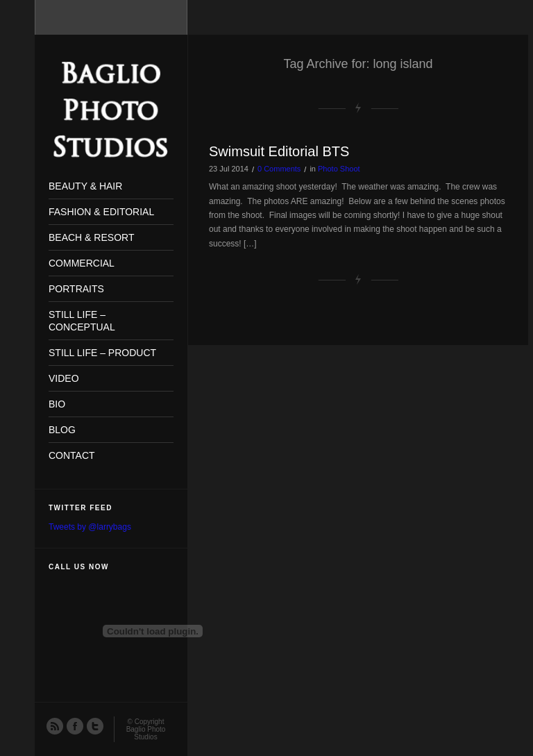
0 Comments (279, 169)
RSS (54, 725)
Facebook (74, 725)
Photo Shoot (339, 169)
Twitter (94, 725)
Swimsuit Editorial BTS (279, 151)
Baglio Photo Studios (146, 733)
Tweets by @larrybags (90, 527)
